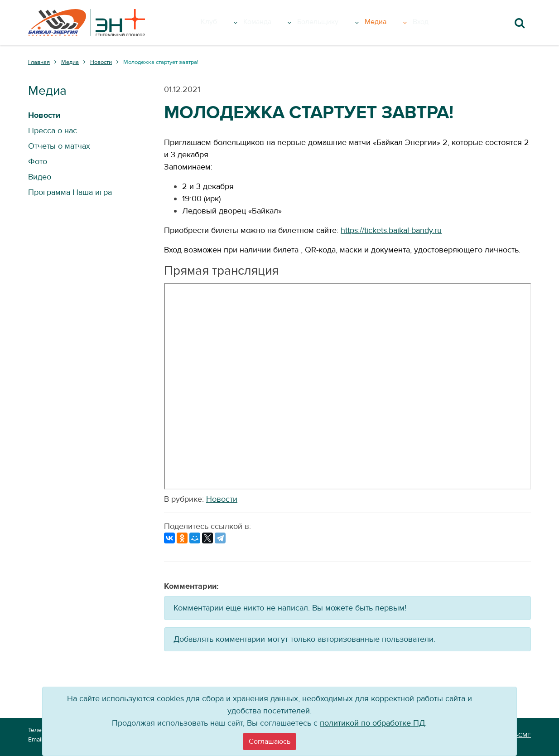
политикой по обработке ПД (372, 723)
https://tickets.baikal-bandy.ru (391, 230)
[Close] (270, 741)
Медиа (398, 23)
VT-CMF (520, 735)
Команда (273, 23)
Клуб (225, 23)
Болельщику (338, 23)
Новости (222, 499)
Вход (436, 23)
